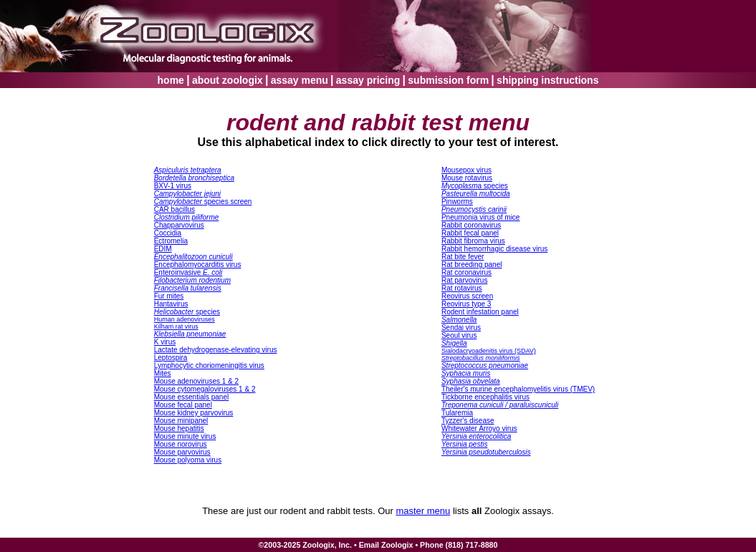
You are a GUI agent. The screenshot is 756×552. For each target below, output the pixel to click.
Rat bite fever (463, 257)
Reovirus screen (467, 296)
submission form (448, 80)
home (171, 80)
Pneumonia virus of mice (481, 217)
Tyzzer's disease (468, 421)
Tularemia (457, 413)
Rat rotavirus (462, 288)
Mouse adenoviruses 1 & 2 (196, 381)
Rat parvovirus (464, 280)
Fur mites (169, 296)
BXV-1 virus (173, 186)
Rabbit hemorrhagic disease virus (494, 249)
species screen (203, 202)
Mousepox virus (466, 170)
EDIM (163, 249)
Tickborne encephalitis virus (485, 397)
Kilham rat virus (176, 326)
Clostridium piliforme (187, 217)
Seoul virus (459, 335)
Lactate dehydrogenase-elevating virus (216, 350)
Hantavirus (171, 304)
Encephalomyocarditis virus (198, 265)
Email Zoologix (386, 545)
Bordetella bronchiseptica (194, 178)
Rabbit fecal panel (470, 233)
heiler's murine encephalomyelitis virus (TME (518, 389)
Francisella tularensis (188, 288)
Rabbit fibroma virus (473, 241)
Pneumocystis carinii (474, 209)
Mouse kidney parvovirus (194, 413)
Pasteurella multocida (476, 194)
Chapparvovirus (179, 225)
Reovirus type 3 (466, 304)
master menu (423, 511)
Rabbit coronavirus (471, 225)
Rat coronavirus (466, 272)
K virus (165, 342)
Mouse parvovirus (182, 452)
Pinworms (457, 202)
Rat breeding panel (472, 265)
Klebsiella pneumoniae (190, 334)
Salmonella (459, 320)
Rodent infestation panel (480, 312)
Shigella (454, 343)
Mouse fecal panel (183, 405)
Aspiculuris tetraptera (188, 170)
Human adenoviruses (185, 319)
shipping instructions (547, 80)
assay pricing (368, 80)
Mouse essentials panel (192, 397)
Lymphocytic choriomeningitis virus (209, 365)
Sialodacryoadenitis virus (489, 351)
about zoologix (228, 80)
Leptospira (171, 358)
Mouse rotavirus (467, 178)
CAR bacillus (174, 209)
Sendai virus (461, 328)
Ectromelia (171, 241)
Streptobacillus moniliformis (481, 358)
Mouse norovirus (181, 444)
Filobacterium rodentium (192, 280)
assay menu (300, 80)
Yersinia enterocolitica (476, 436)
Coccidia (168, 233)
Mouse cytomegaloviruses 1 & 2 (205, 389)
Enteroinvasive (188, 272)
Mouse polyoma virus (188, 460)
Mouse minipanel (181, 421)
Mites (163, 373)
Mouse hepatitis (179, 428)
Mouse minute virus (185, 436)
